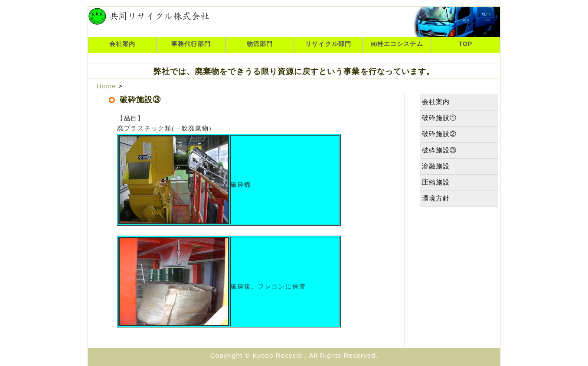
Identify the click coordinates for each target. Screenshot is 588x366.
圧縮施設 (436, 182)
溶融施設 (436, 166)
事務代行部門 (191, 44)
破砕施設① (439, 118)
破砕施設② (439, 134)
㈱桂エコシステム (397, 44)
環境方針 (436, 198)
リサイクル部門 (328, 44)
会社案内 (122, 44)
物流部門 (260, 44)
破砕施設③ (439, 150)
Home (106, 86)
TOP (466, 44)
